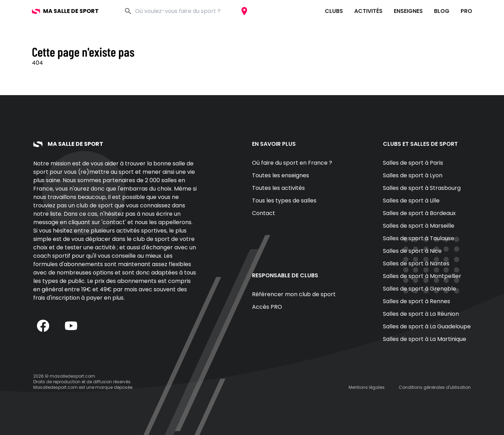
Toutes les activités (278, 188)
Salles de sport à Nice (412, 251)
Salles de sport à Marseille (419, 226)
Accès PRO (267, 307)
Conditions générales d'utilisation (435, 387)
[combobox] (185, 11)
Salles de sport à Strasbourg (422, 188)
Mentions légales (367, 387)
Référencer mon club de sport (294, 294)
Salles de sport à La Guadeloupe (427, 326)
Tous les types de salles (284, 201)
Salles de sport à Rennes (416, 301)
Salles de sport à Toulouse (419, 238)
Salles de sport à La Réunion (421, 314)
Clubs (334, 11)
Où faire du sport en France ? (292, 163)
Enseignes (408, 11)
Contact (264, 213)
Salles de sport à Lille (411, 201)
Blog (442, 11)
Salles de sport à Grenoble (419, 289)
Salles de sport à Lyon (413, 175)
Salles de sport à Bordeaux (419, 213)
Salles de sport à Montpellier (422, 276)
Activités (368, 11)
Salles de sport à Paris (413, 163)
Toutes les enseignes (281, 175)
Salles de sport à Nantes (416, 263)
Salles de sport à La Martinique (425, 339)
